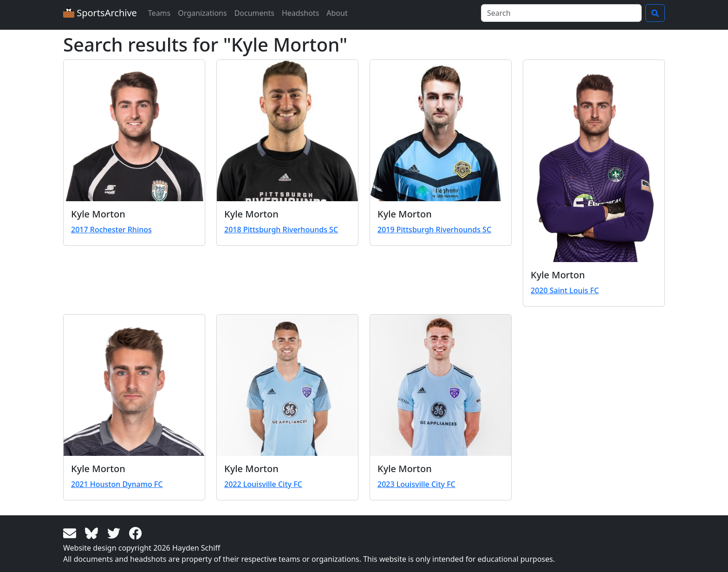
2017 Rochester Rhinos (111, 230)
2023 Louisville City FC (416, 484)
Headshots (300, 13)
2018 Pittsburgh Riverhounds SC (281, 230)
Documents (254, 13)
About (337, 13)
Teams (159, 13)
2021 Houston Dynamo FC (117, 484)
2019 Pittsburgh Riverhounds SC (434, 230)
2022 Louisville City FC (263, 484)
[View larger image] (134, 131)
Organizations (202, 13)
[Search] (561, 13)
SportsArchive (100, 13)
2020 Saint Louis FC (565, 290)
